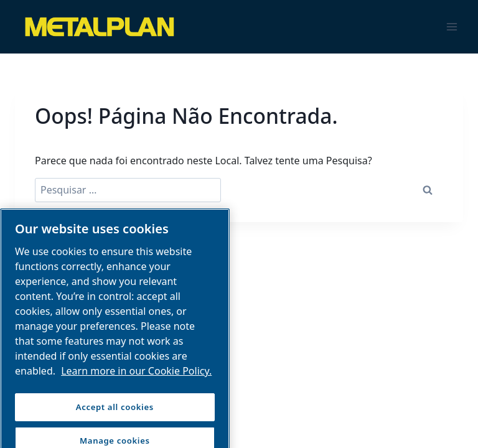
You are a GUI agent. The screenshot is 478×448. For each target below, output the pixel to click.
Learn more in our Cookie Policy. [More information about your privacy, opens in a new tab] (136, 377)
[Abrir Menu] (452, 26)
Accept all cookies (115, 413)
